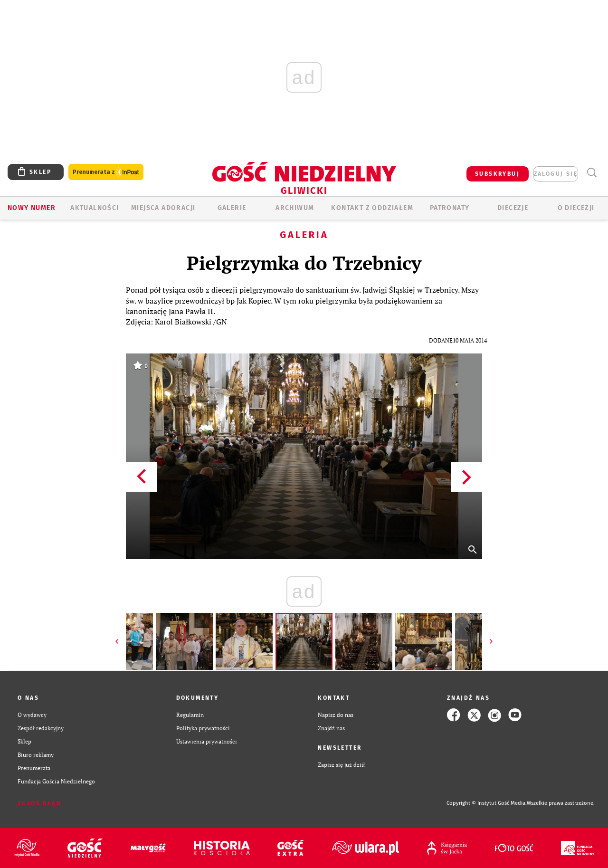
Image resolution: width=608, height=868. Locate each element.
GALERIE (232, 208)
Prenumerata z (106, 172)
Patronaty (450, 208)
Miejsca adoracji (163, 208)
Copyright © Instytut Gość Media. (487, 803)
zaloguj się (556, 174)
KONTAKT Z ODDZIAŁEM (372, 208)
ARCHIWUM (295, 208)
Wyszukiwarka (592, 173)
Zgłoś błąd (39, 803)
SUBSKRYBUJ (497, 174)
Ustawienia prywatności (207, 741)
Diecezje (513, 208)
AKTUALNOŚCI (95, 208)
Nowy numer (32, 208)
